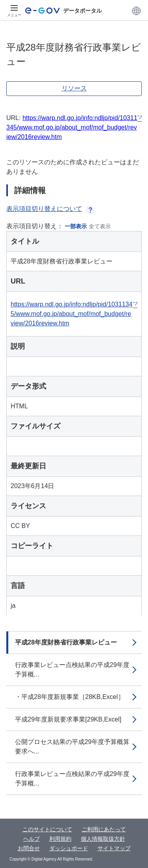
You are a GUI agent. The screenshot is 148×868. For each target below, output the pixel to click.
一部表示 (76, 226)
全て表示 (100, 226)
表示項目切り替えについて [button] (51, 209)
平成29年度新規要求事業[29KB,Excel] (68, 719)
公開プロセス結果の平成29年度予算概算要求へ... (72, 747)
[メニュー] (14, 11)
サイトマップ (114, 848)
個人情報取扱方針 (103, 839)
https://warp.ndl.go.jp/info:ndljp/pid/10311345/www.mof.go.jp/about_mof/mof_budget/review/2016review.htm (72, 127)
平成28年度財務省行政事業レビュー (66, 642)
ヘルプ (32, 839)
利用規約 (60, 839)
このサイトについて (47, 829)
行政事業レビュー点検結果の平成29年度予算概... (72, 670)
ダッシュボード (69, 848)
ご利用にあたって (104, 829)
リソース (74, 88)
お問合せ (29, 848)
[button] (136, 11)
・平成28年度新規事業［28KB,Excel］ (70, 697)
